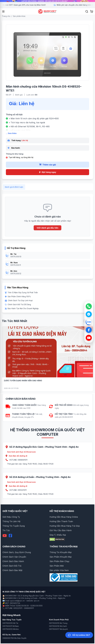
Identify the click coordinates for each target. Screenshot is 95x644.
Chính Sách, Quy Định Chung (17, 552)
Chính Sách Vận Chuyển (14, 557)
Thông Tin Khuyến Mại (61, 552)
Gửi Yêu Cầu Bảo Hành (61, 530)
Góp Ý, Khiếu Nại (58, 535)
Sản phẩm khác (19, 16)
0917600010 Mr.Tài (10, 623)
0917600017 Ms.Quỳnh (58, 629)
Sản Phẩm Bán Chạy (59, 561)
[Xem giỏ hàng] (92, 11)
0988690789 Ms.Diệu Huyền (14, 638)
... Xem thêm (11, 133)
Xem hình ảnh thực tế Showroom (21, 452)
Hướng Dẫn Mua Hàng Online (64, 517)
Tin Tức (6, 530)
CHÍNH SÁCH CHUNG (14, 547)
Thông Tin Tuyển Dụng (14, 526)
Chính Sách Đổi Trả (12, 566)
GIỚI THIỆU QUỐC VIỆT (15, 511)
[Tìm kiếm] (87, 11)
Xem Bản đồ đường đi (16, 456)
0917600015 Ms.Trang (58, 623)
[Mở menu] (3, 11)
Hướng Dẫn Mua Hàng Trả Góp (65, 526)
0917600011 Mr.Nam (11, 626)
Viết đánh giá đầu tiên (47, 230)
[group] (47, 1)
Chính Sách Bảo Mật (12, 570)
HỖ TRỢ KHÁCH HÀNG (62, 511)
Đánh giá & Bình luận (14, 189)
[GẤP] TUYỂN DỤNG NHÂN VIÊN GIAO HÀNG (23, 383)
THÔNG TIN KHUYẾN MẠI (64, 547)
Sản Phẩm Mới (57, 566)
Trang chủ (6, 16)
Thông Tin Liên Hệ (11, 521)
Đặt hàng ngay (48, 172)
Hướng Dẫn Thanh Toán (61, 521)
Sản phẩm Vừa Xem (59, 570)
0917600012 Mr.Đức (11, 629)
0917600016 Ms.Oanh (58, 626)
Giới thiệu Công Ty (11, 517)
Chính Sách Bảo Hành (13, 561)
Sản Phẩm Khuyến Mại (61, 557)
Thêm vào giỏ (48, 165)
